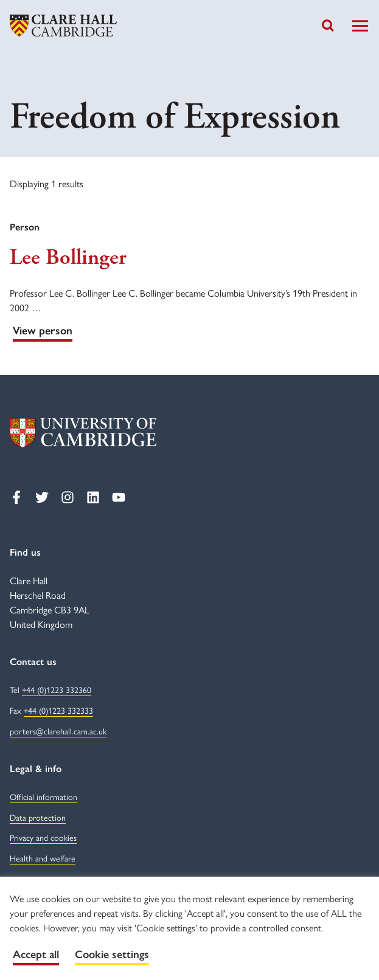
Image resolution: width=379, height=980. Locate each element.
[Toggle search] (328, 26)
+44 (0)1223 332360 (57, 689)
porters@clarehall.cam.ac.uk (58, 731)
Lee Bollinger (68, 258)
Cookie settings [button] (112, 954)
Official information (43, 796)
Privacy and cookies (43, 837)
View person (43, 331)
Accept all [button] (36, 954)
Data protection (38, 817)
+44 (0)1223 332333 (58, 710)
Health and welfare (43, 858)
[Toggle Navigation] (360, 26)
